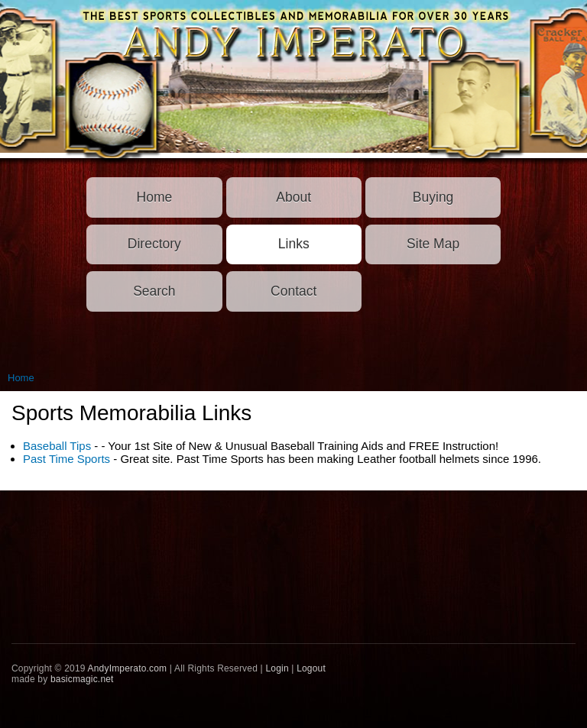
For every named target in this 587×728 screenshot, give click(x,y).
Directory (154, 244)
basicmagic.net (82, 679)
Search (154, 291)
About (293, 197)
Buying (433, 197)
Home (155, 197)
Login (277, 668)
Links (294, 244)
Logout (311, 668)
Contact (293, 291)
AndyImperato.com (128, 668)
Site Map (433, 244)
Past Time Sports (66, 459)
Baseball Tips (57, 446)
